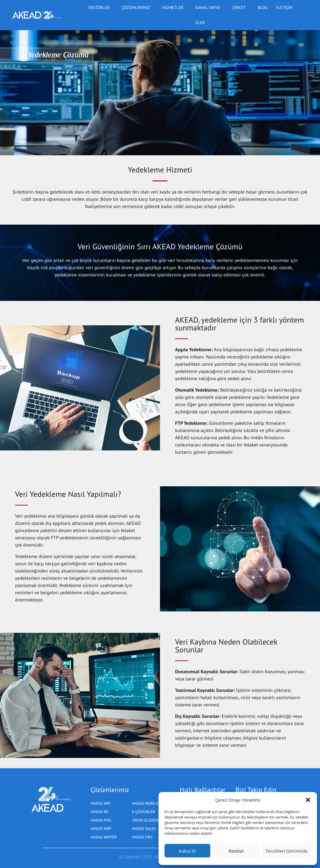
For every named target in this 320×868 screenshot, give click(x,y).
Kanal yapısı (209, 8)
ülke (202, 23)
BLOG (263, 8)
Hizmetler (174, 8)
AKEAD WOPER (104, 837)
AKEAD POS (101, 820)
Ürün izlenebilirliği (152, 820)
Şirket (240, 8)
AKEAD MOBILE (145, 803)
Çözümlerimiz (137, 8)
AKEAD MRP (101, 829)
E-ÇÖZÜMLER (144, 812)
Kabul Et (187, 851)
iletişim (284, 8)
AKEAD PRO (142, 837)
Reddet (236, 851)
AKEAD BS (99, 812)
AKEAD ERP (101, 803)
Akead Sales (144, 829)
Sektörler (100, 8)
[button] (308, 800)
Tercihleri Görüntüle (287, 851)
